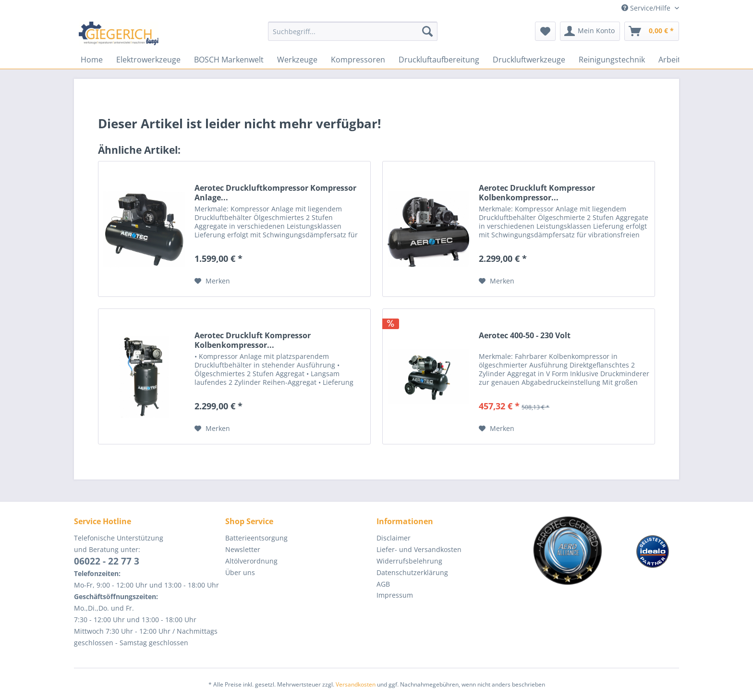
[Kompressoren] (358, 60)
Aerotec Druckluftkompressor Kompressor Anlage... (275, 193)
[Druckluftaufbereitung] (439, 60)
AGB (383, 584)
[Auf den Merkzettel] (212, 281)
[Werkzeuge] (297, 60)
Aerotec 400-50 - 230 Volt (525, 336)
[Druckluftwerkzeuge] (529, 60)
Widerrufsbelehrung (409, 561)
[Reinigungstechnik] (612, 60)
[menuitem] (353, 36)
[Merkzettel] (545, 31)
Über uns (240, 572)
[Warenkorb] (652, 31)
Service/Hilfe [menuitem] (647, 8)
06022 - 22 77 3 (107, 561)
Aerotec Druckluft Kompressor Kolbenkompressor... (537, 193)
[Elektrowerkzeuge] (148, 60)
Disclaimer (394, 538)
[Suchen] (427, 31)
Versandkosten (356, 684)
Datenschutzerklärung (412, 572)
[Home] (92, 60)
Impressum (395, 595)
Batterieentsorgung (256, 538)
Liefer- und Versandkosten (419, 549)
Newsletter (243, 549)
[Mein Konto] (590, 31)
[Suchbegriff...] (353, 31)
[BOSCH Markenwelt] (229, 60)
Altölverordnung (251, 561)
